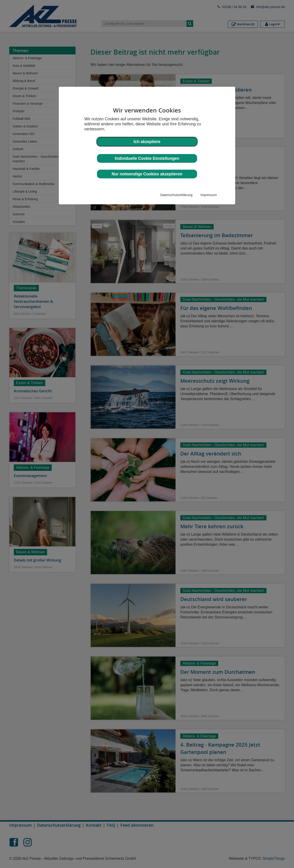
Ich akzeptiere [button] (147, 142)
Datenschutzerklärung (176, 195)
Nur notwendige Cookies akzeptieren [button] (147, 174)
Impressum (209, 195)
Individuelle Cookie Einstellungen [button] (147, 158)
